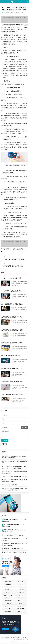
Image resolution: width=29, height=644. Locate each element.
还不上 (8, 594)
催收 (20, 599)
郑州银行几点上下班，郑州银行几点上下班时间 (15, 553)
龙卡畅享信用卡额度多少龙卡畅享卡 (12, 278)
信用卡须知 (16, 249)
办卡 (20, 583)
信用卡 (9, 249)
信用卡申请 (20, 591)
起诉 (8, 591)
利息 (20, 602)
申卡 (20, 588)
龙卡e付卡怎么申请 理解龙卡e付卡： (12, 382)
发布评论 (5, 441)
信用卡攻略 (8, 607)
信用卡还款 (8, 602)
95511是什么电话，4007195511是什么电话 (14, 536)
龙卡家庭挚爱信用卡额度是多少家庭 (12, 330)
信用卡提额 (20, 610)
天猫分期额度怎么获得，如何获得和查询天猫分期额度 (15, 478)
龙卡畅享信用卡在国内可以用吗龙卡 (12, 291)
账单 (20, 613)
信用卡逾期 (20, 594)
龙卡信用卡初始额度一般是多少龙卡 (12, 395)
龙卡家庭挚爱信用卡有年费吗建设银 (12, 343)
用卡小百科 (20, 596)
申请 (20, 585)
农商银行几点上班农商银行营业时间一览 (13, 550)
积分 (8, 610)
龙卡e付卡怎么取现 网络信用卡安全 (12, 369)
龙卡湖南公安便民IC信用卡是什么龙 (12, 304)
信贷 (20, 604)
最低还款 (8, 604)
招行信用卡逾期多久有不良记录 (10, 486)
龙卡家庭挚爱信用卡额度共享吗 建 (11, 317)
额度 (8, 588)
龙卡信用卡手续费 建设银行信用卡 (11, 356)
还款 (8, 585)
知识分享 (4, 12)
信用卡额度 (20, 607)
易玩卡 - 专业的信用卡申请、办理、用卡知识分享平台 (12, 638)
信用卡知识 (8, 596)
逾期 (8, 583)
